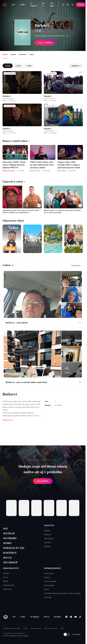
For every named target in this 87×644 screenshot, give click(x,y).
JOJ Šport (52, 5)
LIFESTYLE (49, 526)
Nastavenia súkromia (36, 628)
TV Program (33, 5)
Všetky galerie (76, 265)
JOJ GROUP (10, 562)
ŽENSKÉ (47, 531)
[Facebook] (66, 617)
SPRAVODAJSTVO (11, 568)
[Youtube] (76, 617)
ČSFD (38, 31)
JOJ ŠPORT (10, 538)
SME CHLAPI (49, 539)
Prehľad (5, 54)
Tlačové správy (49, 573)
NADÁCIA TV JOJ (14, 548)
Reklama (47, 577)
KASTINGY (10, 553)
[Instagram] (71, 617)
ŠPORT (6, 581)
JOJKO (7, 543)
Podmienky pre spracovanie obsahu (12, 628)
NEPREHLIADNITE (52, 568)
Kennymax (13, 636)
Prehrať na (45, 43)
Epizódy (13, 54)
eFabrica (26, 636)
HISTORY (47, 547)
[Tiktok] (80, 617)
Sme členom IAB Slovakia (51, 628)
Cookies (25, 628)
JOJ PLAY (9, 533)
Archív (23, 5)
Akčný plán (48, 597)
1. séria (29, 66)
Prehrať (43, 481)
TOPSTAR (48, 535)
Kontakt (62, 628)
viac (68, 36)
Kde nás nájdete (49, 585)
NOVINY (6, 573)
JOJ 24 (43, 5)
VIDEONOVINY (9, 585)
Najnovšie (76, 66)
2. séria (18, 66)
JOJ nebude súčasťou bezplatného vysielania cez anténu (62, 593)
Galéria (32, 54)
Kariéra (46, 589)
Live (13, 5)
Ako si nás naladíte (50, 581)
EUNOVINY (7, 589)
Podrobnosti (23, 54)
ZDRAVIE (47, 543)
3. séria (8, 66)
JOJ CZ (7, 558)
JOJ (5, 529)
